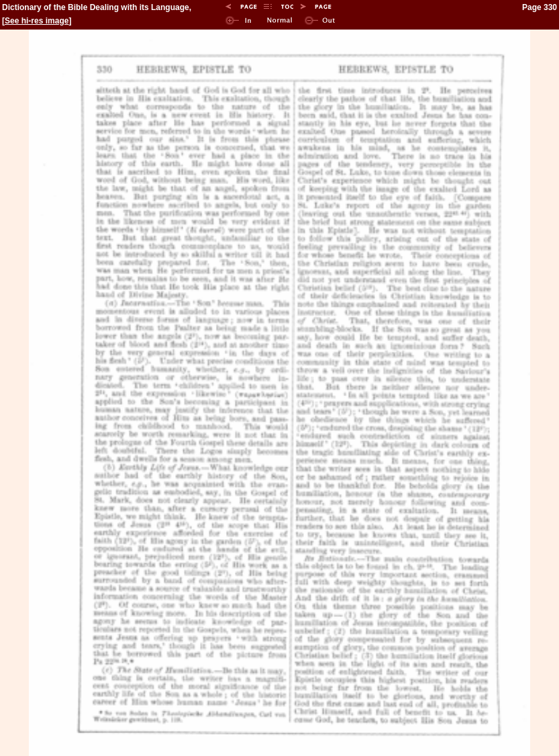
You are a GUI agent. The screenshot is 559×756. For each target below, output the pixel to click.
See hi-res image (37, 21)
